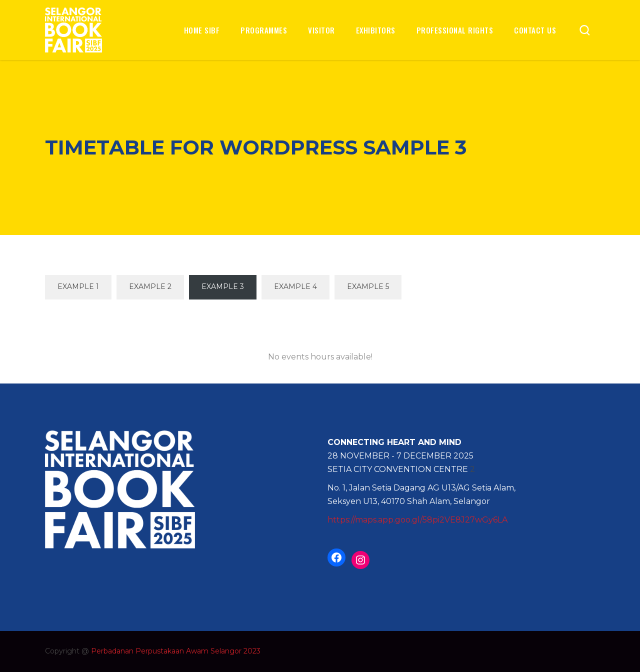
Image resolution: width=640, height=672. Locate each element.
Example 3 (223, 286)
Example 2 (150, 286)
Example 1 (78, 286)
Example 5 (368, 286)
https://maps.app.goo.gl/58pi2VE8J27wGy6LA (417, 520)
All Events (320, 320)
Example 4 (295, 286)
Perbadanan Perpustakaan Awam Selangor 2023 (176, 651)
